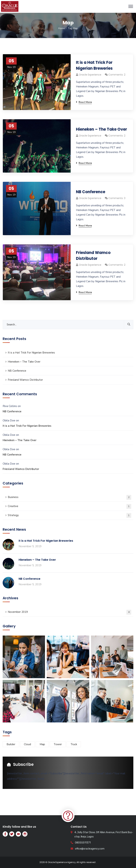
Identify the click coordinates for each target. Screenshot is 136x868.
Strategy (70, 515)
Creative (70, 506)
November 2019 (70, 612)
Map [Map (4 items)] (42, 744)
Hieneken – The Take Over (101, 129)
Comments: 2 (117, 75)
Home (61, 28)
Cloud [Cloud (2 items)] (27, 744)
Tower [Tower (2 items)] (58, 744)
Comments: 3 (117, 198)
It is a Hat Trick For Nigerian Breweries (94, 65)
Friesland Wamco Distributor (93, 256)
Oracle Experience (90, 75)
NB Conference (91, 192)
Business (70, 497)
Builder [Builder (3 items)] (11, 744)
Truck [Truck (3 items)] (74, 744)
